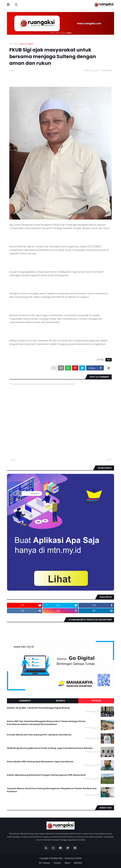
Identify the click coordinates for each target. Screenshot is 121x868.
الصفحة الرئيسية (26, 44)
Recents (60, 701)
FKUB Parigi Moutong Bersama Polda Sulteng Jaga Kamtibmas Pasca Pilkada (50, 748)
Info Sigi (13, 44)
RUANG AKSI (57, 858)
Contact (57, 863)
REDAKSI (78, 863)
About (67, 863)
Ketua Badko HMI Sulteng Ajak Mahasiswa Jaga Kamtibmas (40, 762)
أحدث (108, 460)
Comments (25, 701)
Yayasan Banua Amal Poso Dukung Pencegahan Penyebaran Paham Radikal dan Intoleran (52, 790)
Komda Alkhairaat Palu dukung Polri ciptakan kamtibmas (39, 735)
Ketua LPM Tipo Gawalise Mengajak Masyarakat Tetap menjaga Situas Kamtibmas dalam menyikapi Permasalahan (46, 723)
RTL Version (45, 863)
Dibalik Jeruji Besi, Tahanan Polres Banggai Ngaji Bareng (38, 708)
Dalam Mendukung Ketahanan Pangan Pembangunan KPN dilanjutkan (46, 775)
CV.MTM (78, 858)
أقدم (13, 460)
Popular (96, 701)
